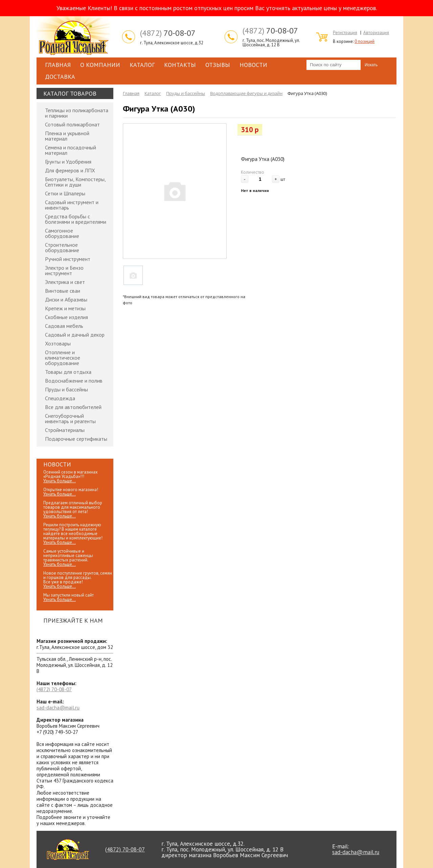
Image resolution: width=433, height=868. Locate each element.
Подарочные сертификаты (76, 439)
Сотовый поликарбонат (72, 124)
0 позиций (364, 41)
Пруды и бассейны (66, 389)
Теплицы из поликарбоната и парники (77, 113)
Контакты (180, 65)
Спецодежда (60, 398)
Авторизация (376, 33)
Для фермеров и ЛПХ (70, 170)
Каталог (142, 65)
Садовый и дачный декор (75, 335)
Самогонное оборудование (62, 233)
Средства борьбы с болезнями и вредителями (76, 219)
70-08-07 (168, 33)
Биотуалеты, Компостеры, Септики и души (75, 182)
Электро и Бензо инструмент (64, 270)
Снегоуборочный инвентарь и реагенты (70, 418)
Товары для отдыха (68, 372)
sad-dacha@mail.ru (58, 708)
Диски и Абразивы (66, 299)
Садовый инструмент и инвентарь (72, 205)
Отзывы (218, 65)
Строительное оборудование (62, 247)
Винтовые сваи (63, 291)
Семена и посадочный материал (71, 150)
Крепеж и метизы (65, 308)
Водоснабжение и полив (74, 381)
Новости (253, 65)
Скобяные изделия (66, 317)
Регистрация (345, 33)
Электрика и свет (65, 282)
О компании (100, 65)
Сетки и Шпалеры (65, 193)
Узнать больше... (60, 481)
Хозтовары (58, 343)
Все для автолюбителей (73, 407)
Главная (58, 65)
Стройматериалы (65, 430)
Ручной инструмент (68, 259)
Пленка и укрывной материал (67, 136)
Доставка (60, 77)
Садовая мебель (64, 326)
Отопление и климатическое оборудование (63, 358)
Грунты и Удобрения (68, 162)
